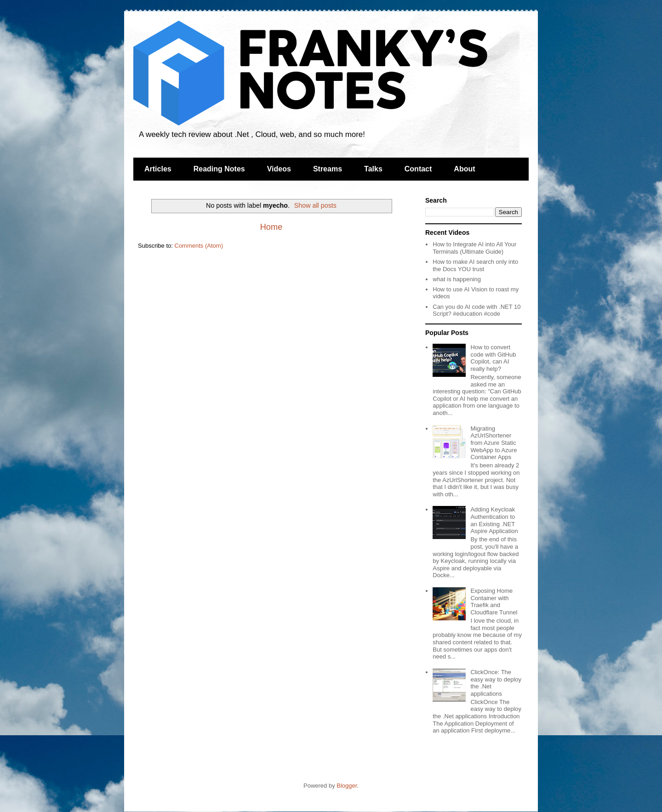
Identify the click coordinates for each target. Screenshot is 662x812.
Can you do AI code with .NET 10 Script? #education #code (477, 310)
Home (271, 227)
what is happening (457, 279)
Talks (373, 169)
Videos (279, 169)
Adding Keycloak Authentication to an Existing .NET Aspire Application (494, 520)
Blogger (347, 786)
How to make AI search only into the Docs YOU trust (475, 265)
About (464, 169)
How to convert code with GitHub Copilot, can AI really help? (493, 358)
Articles (158, 169)
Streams (328, 169)
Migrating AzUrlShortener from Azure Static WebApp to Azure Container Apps (494, 443)
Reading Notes (219, 169)
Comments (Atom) (199, 246)
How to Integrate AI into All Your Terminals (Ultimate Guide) (474, 248)
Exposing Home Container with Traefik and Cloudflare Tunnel (494, 602)
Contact (418, 169)
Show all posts (315, 205)
